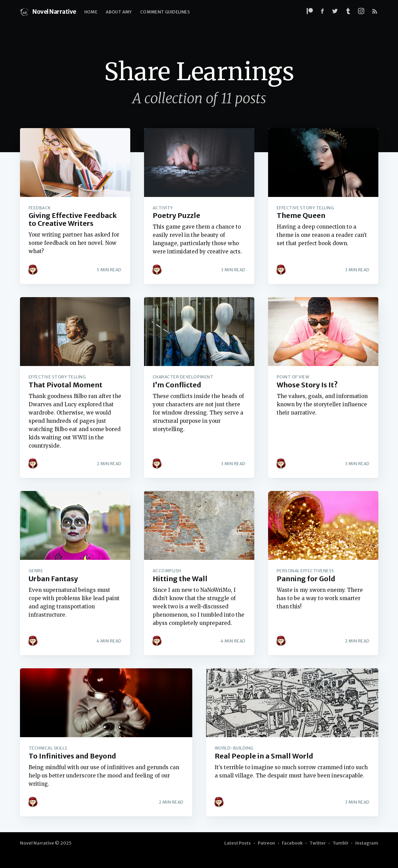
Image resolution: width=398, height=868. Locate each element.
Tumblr (340, 843)
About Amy (119, 12)
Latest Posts (238, 843)
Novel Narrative (48, 12)
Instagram (367, 843)
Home (91, 12)
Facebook (292, 843)
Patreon (266, 843)
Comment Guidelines (165, 12)
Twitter (318, 843)
